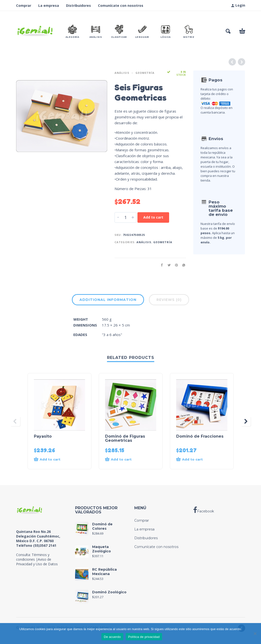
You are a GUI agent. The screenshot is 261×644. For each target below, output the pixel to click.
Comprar (24, 5)
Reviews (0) (169, 300)
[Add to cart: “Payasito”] (55, 460)
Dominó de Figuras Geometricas (125, 438)
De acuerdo (112, 637)
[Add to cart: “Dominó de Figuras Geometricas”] (126, 460)
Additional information (108, 300)
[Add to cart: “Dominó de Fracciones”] (197, 460)
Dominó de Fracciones (200, 436)
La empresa (49, 5)
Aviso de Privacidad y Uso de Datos (37, 562)
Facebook (204, 510)
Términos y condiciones (33, 557)
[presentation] (15, 421)
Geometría (145, 73)
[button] (228, 31)
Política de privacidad (144, 637)
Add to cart (153, 217)
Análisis (122, 73)
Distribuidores (78, 5)
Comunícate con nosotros (121, 5)
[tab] (108, 301)
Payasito (43, 436)
